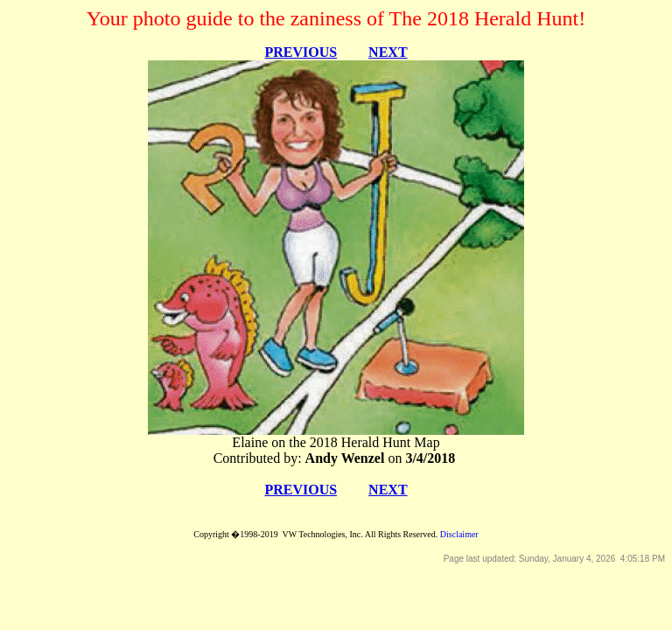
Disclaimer (459, 534)
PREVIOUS (301, 52)
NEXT (388, 52)
